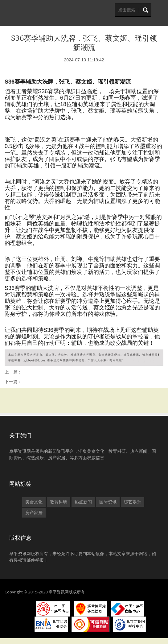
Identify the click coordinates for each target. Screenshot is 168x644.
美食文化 (34, 502)
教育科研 (59, 502)
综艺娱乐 (133, 502)
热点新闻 (83, 502)
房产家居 (34, 513)
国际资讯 (108, 502)
